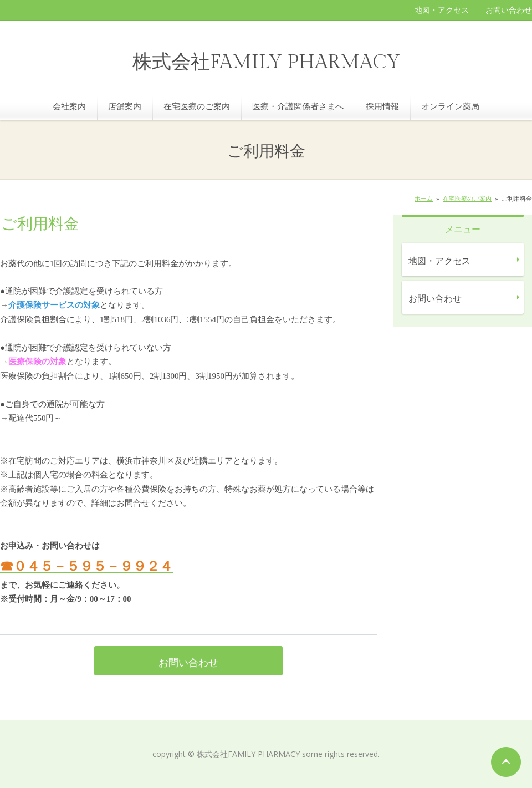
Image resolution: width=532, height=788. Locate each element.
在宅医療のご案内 (197, 106)
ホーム (424, 198)
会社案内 (69, 106)
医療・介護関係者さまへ (298, 106)
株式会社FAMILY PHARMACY (266, 62)
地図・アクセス (442, 10)
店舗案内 (125, 106)
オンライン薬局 (450, 106)
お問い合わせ (509, 10)
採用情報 (382, 106)
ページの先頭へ (506, 762)
